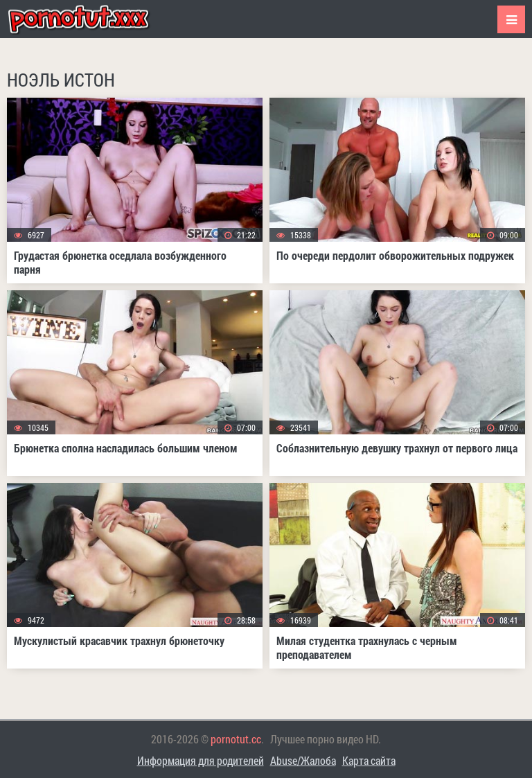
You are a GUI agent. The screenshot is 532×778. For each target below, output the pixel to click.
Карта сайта (369, 760)
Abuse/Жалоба (303, 760)
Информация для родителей (201, 760)
